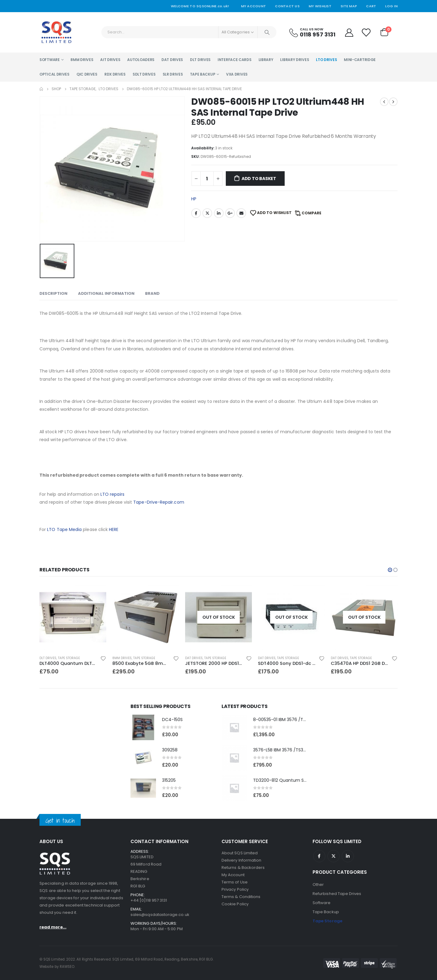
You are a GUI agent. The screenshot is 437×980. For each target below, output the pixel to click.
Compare (312, 213)
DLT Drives (200, 60)
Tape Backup (203, 74)
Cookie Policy (235, 904)
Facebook (196, 213)
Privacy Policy (235, 889)
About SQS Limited (240, 853)
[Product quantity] (207, 179)
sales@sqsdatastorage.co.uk (160, 915)
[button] (390, 570)
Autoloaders (141, 60)
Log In (391, 6)
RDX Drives (115, 74)
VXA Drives (237, 74)
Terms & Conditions (241, 897)
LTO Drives (326, 60)
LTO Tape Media (64, 529)
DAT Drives (172, 60)
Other (318, 885)
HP (194, 199)
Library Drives (295, 60)
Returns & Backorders (243, 868)
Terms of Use (235, 882)
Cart (371, 6)
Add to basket (259, 179)
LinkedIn (219, 213)
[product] (73, 617)
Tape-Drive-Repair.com (159, 502)
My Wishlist (320, 6)
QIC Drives (87, 74)
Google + (230, 213)
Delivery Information (241, 860)
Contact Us (287, 6)
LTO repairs (112, 494)
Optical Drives (54, 74)
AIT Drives (110, 60)
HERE (114, 529)
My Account (254, 6)
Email (241, 213)
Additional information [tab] (106, 293)
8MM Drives (82, 60)
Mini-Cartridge (360, 60)
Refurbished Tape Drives (337, 894)
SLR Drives (173, 74)
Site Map (349, 6)
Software (50, 60)
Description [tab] (53, 293)
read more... (53, 927)
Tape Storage (69, 658)
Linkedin (348, 856)
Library (266, 60)
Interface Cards (235, 60)
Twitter (207, 213)
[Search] (267, 32)
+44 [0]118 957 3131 (149, 900)
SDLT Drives (144, 74)
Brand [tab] (152, 293)
